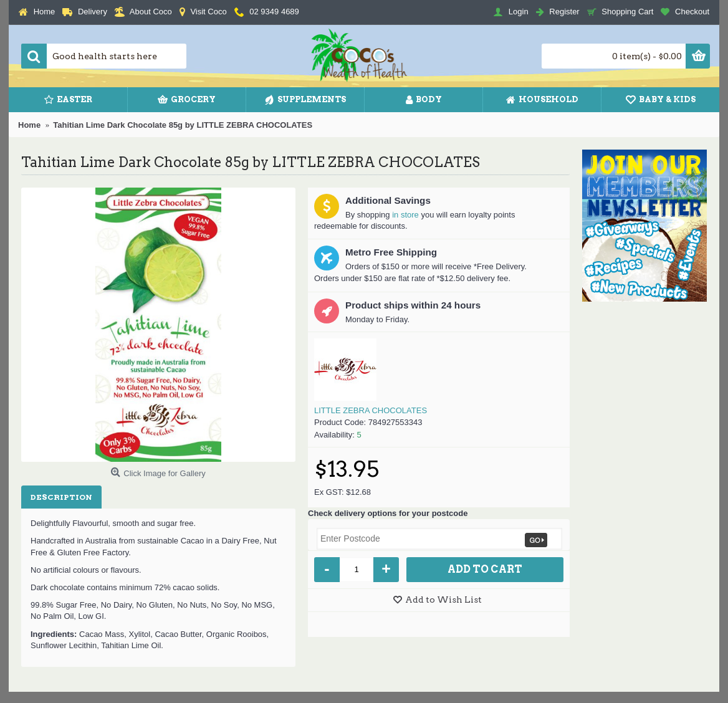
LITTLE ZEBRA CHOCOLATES (371, 410)
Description (61, 497)
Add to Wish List (443, 600)
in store (405, 215)
